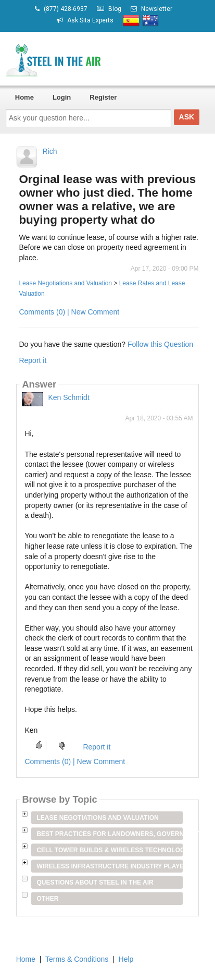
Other (47, 899)
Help (126, 959)
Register (103, 97)
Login (62, 97)
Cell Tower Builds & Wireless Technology (109, 850)
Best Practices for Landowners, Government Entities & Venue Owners (109, 834)
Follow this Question (160, 344)
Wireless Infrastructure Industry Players (109, 866)
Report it (33, 360)
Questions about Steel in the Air (95, 882)
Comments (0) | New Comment (69, 312)
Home (24, 97)
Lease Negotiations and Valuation (65, 283)
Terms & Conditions (77, 959)
